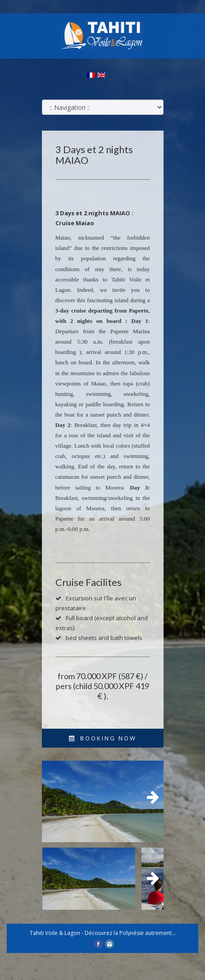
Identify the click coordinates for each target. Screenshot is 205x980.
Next (150, 798)
